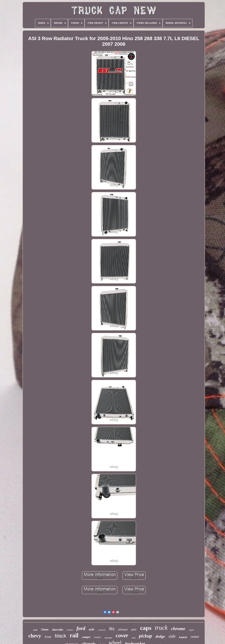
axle (91, 629)
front (48, 637)
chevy (35, 636)
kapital (183, 637)
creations (102, 630)
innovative (108, 638)
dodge (160, 636)
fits (112, 629)
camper (86, 637)
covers (70, 630)
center (195, 637)
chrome (178, 629)
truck (161, 628)
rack (35, 630)
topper (192, 630)
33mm (45, 629)
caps (146, 628)
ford (81, 628)
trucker (98, 637)
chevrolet (58, 630)
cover (122, 635)
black (60, 636)
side (172, 636)
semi (134, 638)
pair (134, 629)
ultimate (123, 629)
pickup (145, 636)
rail (74, 635)
